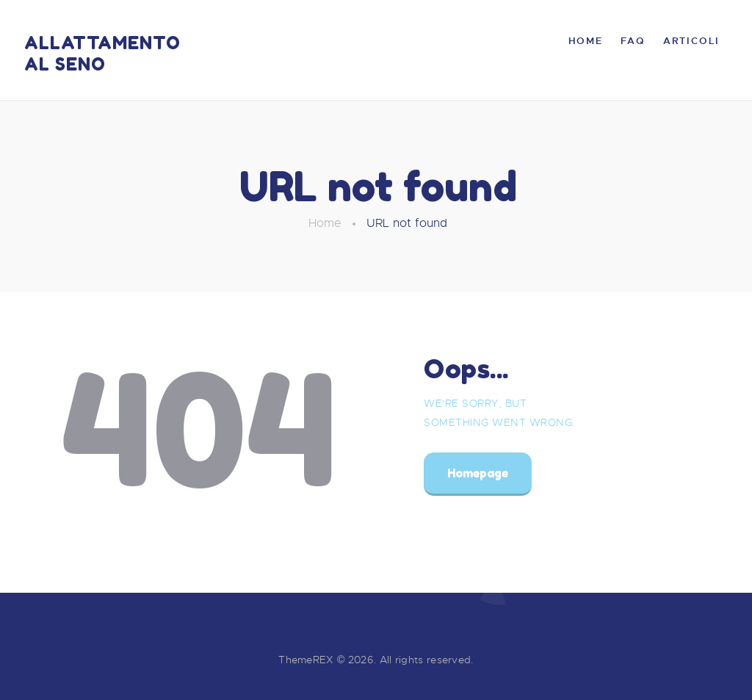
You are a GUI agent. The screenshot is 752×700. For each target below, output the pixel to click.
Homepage (478, 473)
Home (325, 223)
